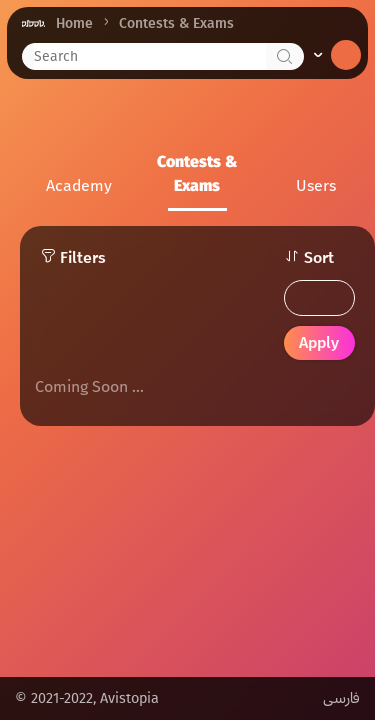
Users (316, 185)
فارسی (341, 698)
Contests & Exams (197, 173)
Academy (79, 185)
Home (74, 23)
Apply (319, 342)
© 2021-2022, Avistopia (87, 698)
